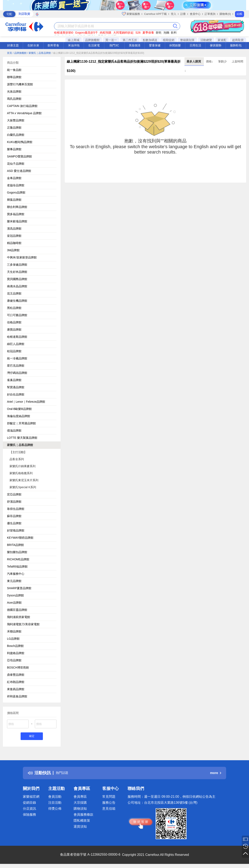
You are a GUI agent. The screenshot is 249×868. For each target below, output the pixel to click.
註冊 (183, 14)
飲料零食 (53, 45)
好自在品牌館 (16, 394)
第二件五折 (130, 40)
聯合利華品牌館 (17, 207)
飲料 (174, 33)
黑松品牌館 (14, 308)
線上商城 (74, 40)
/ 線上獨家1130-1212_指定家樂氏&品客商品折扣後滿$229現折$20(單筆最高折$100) (98, 53)
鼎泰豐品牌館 (16, 675)
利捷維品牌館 (16, 653)
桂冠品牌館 (14, 351)
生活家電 (94, 45)
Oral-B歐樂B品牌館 (19, 409)
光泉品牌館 (14, 91)
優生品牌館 (14, 523)
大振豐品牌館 (16, 120)
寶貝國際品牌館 (17, 279)
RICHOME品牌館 (18, 559)
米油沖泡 (74, 45)
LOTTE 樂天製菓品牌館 (22, 438)
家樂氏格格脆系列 (21, 473)
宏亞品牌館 (14, 494)
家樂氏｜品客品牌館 (20, 445)
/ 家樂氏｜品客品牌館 (39, 53)
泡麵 (166, 33)
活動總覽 (206, 40)
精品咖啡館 (14, 243)
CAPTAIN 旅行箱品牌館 (22, 106)
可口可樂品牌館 (17, 315)
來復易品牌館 (16, 689)
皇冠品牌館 (14, 236)
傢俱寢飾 (216, 45)
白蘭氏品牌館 (16, 135)
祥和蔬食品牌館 (17, 696)
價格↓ (210, 61)
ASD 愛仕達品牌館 (19, 171)
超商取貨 (238, 40)
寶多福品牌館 (16, 214)
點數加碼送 (150, 40)
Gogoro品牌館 (16, 192)
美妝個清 (135, 45)
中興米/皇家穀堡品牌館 (22, 257)
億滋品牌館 (14, 430)
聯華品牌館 (14, 77)
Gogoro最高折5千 (86, 33)
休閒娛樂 (175, 45)
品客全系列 (17, 459)
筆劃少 (223, 61)
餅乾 (159, 33)
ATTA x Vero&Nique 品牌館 (24, 113)
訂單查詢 (210, 14)
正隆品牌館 (14, 128)
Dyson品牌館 (15, 595)
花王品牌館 (14, 293)
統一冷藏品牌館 (17, 358)
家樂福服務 (131, 14)
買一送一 (111, 40)
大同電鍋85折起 (123, 33)
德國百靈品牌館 (17, 610)
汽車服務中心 (16, 574)
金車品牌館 (14, 178)
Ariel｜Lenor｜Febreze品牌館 (26, 402)
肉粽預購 (106, 33)
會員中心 (195, 14)
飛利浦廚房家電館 (19, 617)
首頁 (9, 53)
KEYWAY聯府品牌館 (20, 538)
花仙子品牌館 (16, 164)
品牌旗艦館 (92, 40)
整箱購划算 (187, 40)
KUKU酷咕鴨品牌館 (20, 142)
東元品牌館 (14, 581)
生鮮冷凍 (33, 45)
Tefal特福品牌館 (17, 567)
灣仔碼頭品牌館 (17, 373)
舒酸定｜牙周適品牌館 (21, 423)
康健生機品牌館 (17, 301)
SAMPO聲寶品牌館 (19, 156)
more (216, 774)
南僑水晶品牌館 (17, 286)
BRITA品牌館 (15, 545)
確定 (32, 737)
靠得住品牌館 (16, 509)
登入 (174, 14)
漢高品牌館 (14, 229)
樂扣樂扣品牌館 (17, 552)
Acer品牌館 (14, 603)
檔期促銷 (169, 40)
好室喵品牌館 (16, 530)
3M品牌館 (13, 250)
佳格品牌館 (14, 322)
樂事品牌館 (14, 149)
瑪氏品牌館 (14, 99)
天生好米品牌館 (17, 272)
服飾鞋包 (236, 45)
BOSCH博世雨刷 (18, 667)
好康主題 (13, 45)
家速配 (222, 40)
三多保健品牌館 (17, 265)
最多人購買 (194, 61)
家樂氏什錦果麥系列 (22, 466)
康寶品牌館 (14, 330)
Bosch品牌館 (15, 646)
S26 (138, 33)
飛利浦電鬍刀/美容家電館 (23, 624)
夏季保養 (148, 33)
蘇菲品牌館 (14, 516)
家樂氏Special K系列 (23, 487)
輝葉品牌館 (14, 200)
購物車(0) (225, 14)
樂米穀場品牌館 (17, 221)
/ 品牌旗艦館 (20, 53)
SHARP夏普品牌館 (19, 588)
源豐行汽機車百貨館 (20, 84)
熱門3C (114, 45)
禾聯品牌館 (14, 631)
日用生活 (195, 45)
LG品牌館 (13, 639)
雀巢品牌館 (14, 380)
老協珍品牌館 (16, 185)
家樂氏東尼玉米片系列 (24, 480)
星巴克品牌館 (16, 366)
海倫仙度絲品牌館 (19, 416)
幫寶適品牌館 (16, 387)
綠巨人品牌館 (16, 344)
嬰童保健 (155, 45)
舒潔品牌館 (14, 502)
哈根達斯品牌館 (17, 337)
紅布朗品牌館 (16, 682)
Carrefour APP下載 (155, 14)
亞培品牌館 (14, 660)
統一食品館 (14, 70)
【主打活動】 (18, 452)
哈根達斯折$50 (64, 33)
